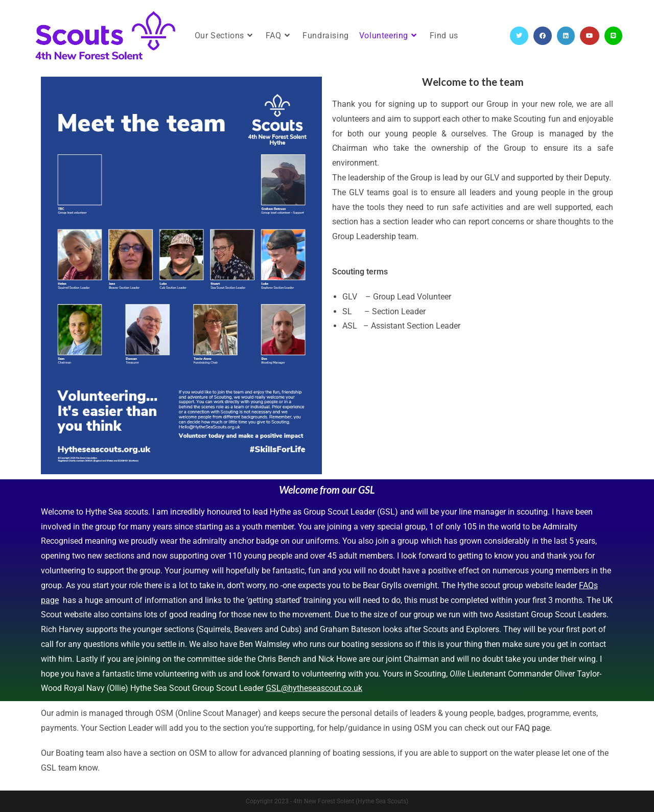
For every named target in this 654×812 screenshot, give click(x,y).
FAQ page (532, 728)
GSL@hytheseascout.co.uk (314, 688)
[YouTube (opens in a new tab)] (590, 36)
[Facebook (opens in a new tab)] (543, 36)
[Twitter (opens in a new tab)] (519, 36)
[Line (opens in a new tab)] (613, 36)
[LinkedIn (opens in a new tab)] (566, 36)
